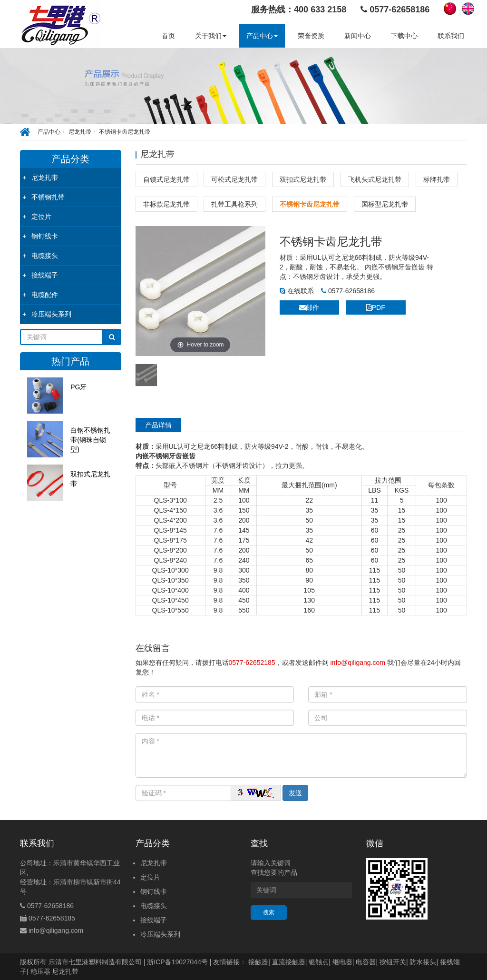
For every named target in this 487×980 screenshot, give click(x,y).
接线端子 (45, 275)
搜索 (269, 912)
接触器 (258, 962)
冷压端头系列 (51, 314)
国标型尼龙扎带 (385, 204)
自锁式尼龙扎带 (166, 179)
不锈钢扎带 (48, 197)
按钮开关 (393, 962)
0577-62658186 (348, 291)
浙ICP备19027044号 (177, 962)
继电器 (342, 962)
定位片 (41, 217)
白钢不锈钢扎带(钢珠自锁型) (90, 440)
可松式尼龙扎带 (234, 179)
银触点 (319, 962)
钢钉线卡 (45, 236)
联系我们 (451, 36)
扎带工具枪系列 (234, 204)
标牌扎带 (437, 179)
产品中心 (262, 36)
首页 (168, 36)
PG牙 (78, 387)
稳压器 (40, 971)
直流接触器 (289, 962)
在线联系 (297, 291)
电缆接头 (45, 256)
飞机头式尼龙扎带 (375, 179)
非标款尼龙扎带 (166, 204)
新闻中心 (358, 36)
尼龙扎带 (80, 132)
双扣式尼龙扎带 (90, 479)
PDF (376, 307)
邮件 (309, 307)
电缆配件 (45, 295)
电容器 (366, 962)
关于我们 (211, 36)
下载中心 (404, 36)
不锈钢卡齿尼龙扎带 (125, 132)
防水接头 (423, 962)
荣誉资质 (311, 36)
